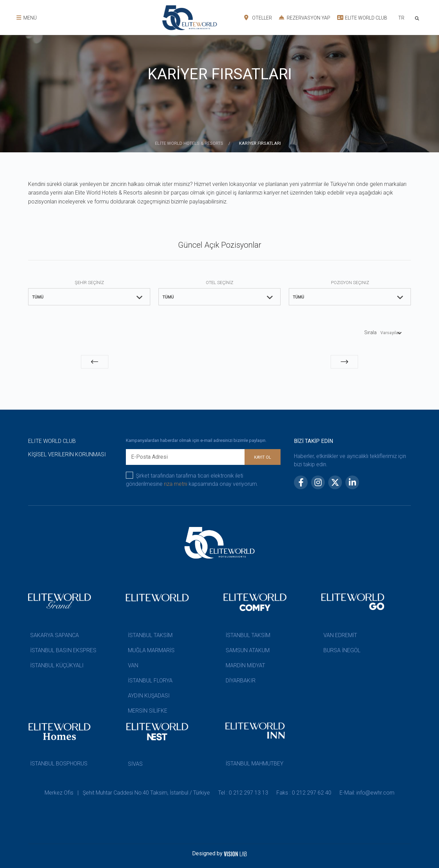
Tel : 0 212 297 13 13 (243, 793)
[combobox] (401, 19)
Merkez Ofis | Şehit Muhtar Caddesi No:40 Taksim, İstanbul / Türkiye (127, 793)
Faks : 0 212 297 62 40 (304, 793)
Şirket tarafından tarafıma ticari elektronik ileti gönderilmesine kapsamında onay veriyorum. (192, 479)
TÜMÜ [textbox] (38, 297)
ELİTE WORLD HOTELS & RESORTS (190, 143)
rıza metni (176, 484)
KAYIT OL (263, 457)
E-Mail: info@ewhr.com (367, 793)
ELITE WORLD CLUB (362, 17)
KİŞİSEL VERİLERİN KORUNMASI (67, 454)
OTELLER (258, 17)
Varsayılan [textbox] (390, 333)
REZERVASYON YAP (305, 17)
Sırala (370, 332)
